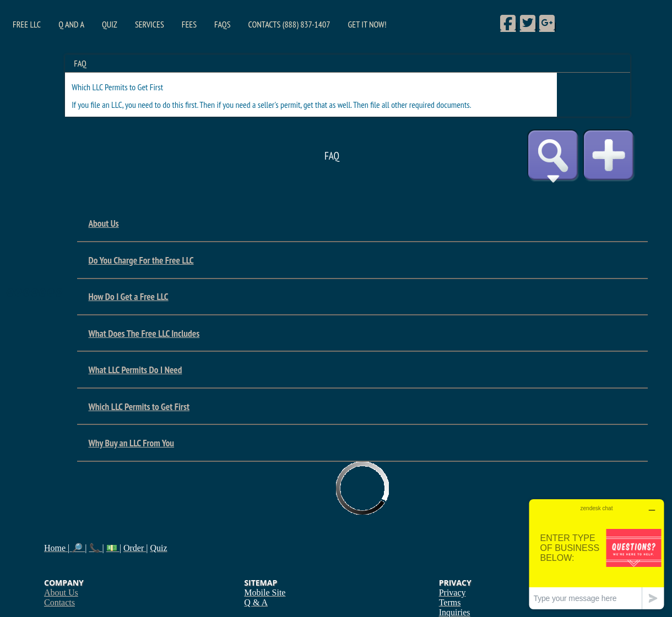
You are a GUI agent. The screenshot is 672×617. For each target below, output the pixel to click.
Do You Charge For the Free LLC (141, 260)
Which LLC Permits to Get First (139, 406)
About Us (103, 223)
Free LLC (27, 24)
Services (150, 24)
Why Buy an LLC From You (131, 443)
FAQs (222, 24)
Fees (189, 24)
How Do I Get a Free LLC (128, 296)
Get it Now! (367, 24)
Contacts (59, 602)
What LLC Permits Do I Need (135, 370)
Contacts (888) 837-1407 (289, 24)
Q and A (71, 24)
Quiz (110, 24)
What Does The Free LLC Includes (144, 333)
